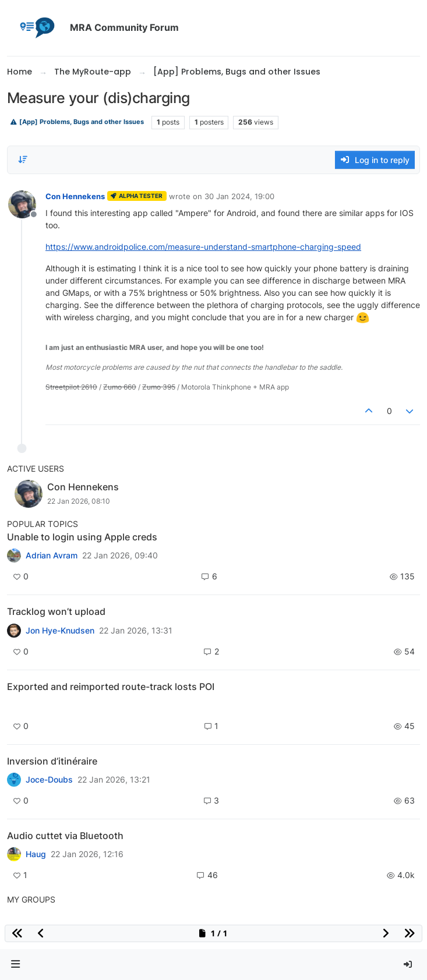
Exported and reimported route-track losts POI (111, 687)
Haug (36, 854)
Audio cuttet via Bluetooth (65, 836)
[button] (16, 965)
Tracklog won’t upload (56, 611)
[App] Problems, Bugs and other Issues (77, 122)
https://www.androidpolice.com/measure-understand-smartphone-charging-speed (203, 247)
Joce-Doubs (49, 780)
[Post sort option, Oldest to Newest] (23, 160)
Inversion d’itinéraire (52, 761)
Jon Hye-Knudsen (60, 631)
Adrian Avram (52, 556)
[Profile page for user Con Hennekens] (22, 204)
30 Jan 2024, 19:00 (239, 196)
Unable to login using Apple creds (82, 537)
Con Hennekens (75, 196)
